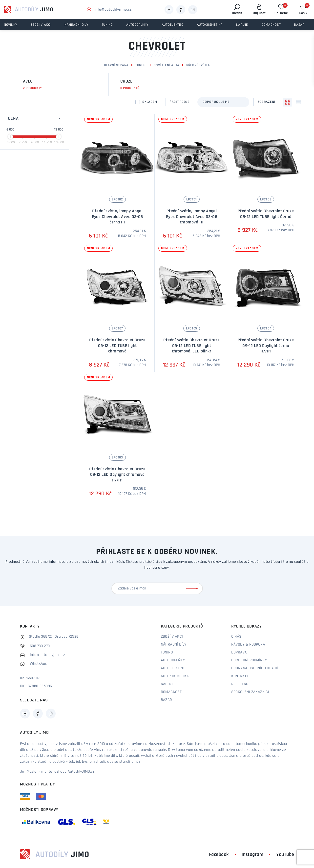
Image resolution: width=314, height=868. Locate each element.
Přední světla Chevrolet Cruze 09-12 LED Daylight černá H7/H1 (266, 346)
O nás (236, 637)
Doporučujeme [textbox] (216, 102)
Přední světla (198, 65)
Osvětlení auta (167, 65)
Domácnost (171, 692)
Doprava (239, 652)
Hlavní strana (116, 65)
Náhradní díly (174, 645)
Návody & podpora (248, 645)
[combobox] (223, 102)
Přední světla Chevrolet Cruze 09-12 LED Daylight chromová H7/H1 (117, 475)
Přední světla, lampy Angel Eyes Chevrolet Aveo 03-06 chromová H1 (192, 217)
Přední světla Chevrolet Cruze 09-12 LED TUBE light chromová (117, 346)
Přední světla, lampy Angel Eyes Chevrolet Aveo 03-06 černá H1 (117, 217)
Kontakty (240, 676)
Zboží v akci (172, 637)
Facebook (219, 855)
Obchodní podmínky (249, 660)
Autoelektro (173, 668)
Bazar (167, 700)
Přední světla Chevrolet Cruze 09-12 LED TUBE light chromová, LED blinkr (191, 346)
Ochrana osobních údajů (255, 668)
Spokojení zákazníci (250, 692)
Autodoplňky (173, 660)
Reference (241, 684)
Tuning (141, 65)
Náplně (167, 684)
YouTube (285, 855)
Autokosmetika (175, 676)
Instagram (253, 855)
